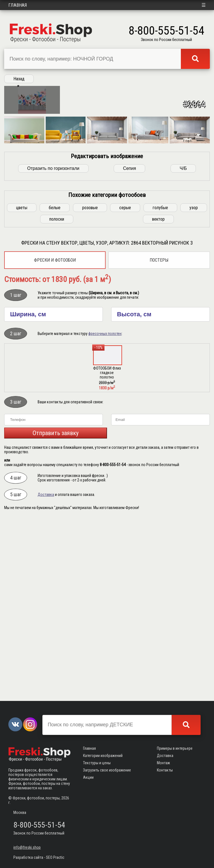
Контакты (165, 770)
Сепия (129, 347)
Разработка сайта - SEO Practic (39, 857)
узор (194, 386)
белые (55, 386)
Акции (88, 777)
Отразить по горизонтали (53, 347)
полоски (57, 398)
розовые (90, 386)
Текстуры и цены (97, 763)
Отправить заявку (56, 612)
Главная (18, 5)
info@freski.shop (27, 847)
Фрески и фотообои (55, 439)
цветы (22, 386)
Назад (19, 79)
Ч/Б (183, 347)
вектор (158, 398)
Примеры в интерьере (175, 748)
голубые (160, 386)
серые (125, 386)
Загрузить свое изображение (107, 770)
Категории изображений (103, 756)
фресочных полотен (105, 512)
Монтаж (163, 763)
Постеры (159, 439)
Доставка (46, 673)
